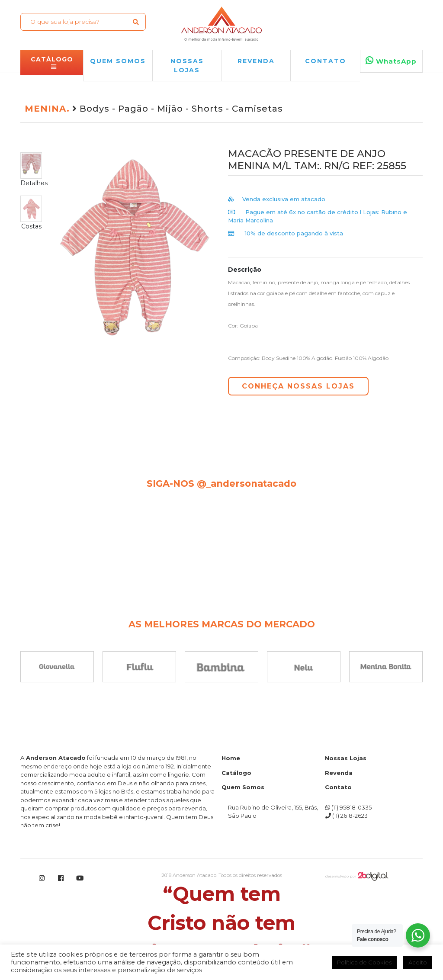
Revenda (339, 773)
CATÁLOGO (52, 63)
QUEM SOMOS (118, 61)
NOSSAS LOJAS (187, 66)
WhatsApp (391, 61)
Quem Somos (243, 787)
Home (231, 758)
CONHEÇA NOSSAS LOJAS (298, 386)
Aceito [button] (418, 962)
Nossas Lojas (346, 758)
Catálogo (236, 773)
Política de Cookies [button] (364, 962)
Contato (326, 61)
